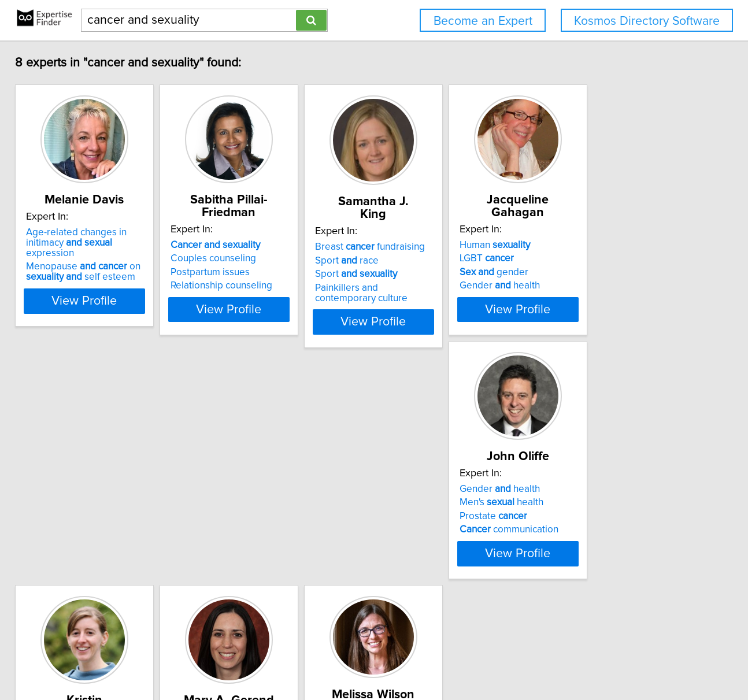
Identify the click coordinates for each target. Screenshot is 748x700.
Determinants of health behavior (454, 542)
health (414, 528)
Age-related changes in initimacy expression (108, 250)
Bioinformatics (589, 536)
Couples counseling (254, 258)
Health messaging (424, 555)
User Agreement (451, 658)
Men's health (80, 528)
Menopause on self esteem (95, 274)
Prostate (72, 542)
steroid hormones (259, 552)
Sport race (417, 261)
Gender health (599, 286)
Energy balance (245, 565)
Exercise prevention (279, 538)
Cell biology (584, 549)
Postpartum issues (251, 272)
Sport (426, 274)
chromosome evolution (617, 522)
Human (594, 245)
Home (369, 658)
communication (88, 555)
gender (593, 272)
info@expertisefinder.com (304, 658)
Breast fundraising (440, 247)
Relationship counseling (262, 286)
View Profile (111, 320)
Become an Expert (483, 21)
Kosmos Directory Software (647, 21)
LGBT (586, 258)
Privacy (401, 658)
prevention (425, 514)
